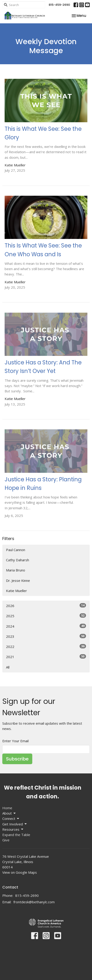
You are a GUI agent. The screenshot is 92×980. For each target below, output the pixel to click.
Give (6, 840)
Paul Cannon (16, 550)
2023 (46, 636)
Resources (13, 829)
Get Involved (15, 824)
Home (7, 808)
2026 (46, 606)
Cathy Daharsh (18, 560)
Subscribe (17, 759)
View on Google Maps (20, 872)
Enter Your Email (15, 741)
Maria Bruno (16, 570)
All (8, 667)
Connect (11, 819)
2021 (46, 657)
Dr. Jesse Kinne (18, 580)
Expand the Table (16, 835)
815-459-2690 (59, 5)
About (9, 813)
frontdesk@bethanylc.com (34, 902)
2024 (46, 626)
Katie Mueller (16, 591)
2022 (46, 646)
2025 (46, 616)
